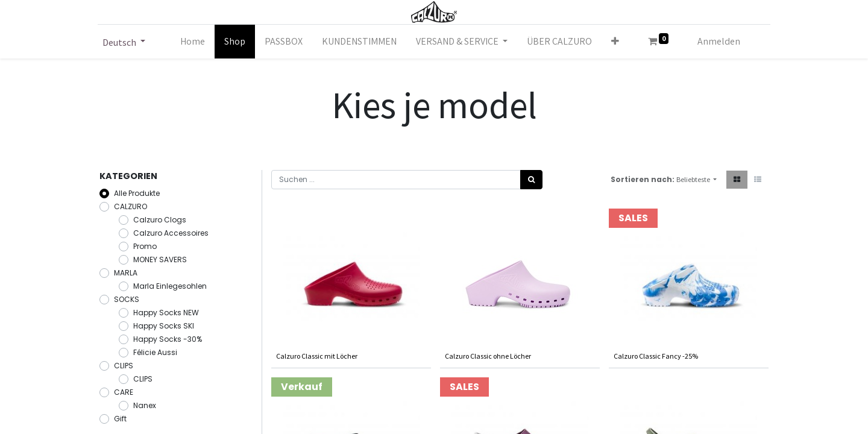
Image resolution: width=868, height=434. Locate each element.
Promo (145, 246)
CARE (124, 392)
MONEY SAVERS (160, 259)
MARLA (126, 273)
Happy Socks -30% (168, 339)
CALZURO (131, 206)
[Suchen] (531, 180)
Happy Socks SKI (164, 326)
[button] (615, 42)
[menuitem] (193, 42)
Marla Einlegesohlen (170, 286)
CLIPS (124, 366)
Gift (120, 419)
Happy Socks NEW (166, 313)
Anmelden (719, 41)
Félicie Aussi (155, 352)
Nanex (145, 405)
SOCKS (127, 299)
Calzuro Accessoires (171, 233)
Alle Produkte (137, 193)
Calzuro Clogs (160, 220)
